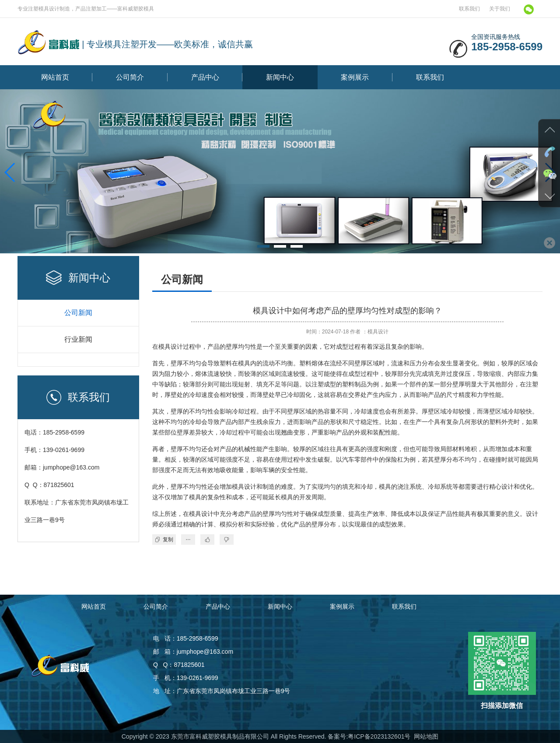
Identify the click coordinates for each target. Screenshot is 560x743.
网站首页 (55, 77)
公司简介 (130, 77)
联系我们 (469, 9)
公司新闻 (78, 313)
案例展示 (355, 77)
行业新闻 (78, 339)
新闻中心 (280, 77)
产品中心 (205, 77)
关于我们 (500, 9)
